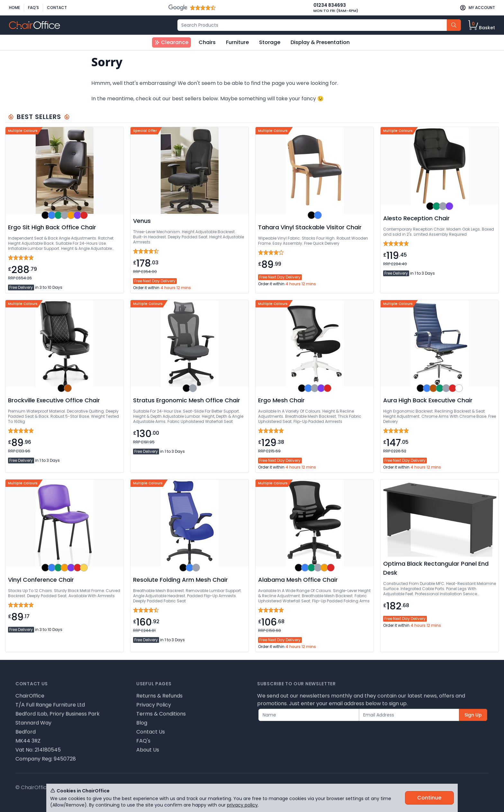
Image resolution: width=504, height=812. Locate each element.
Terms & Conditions (161, 714)
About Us (148, 750)
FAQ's (33, 8)
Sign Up (473, 715)
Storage (270, 42)
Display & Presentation (320, 42)
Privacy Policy (154, 705)
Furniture (237, 42)
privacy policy (242, 805)
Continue (429, 798)
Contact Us (151, 732)
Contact (57, 8)
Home (14, 8)
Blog (142, 723)
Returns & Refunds (159, 696)
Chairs (207, 42)
